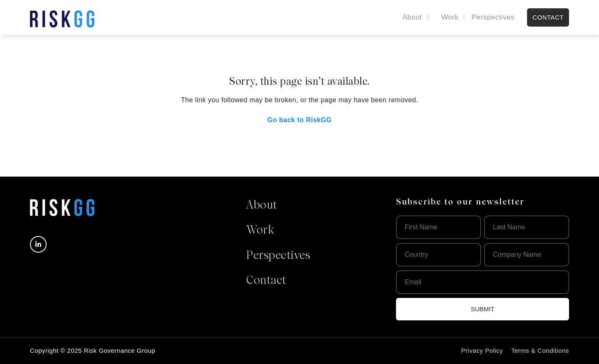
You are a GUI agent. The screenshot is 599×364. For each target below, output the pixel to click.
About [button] (412, 17)
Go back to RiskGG (299, 120)
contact (548, 17)
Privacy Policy (482, 350)
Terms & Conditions (540, 350)
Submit (483, 309)
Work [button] (450, 17)
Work (260, 231)
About (262, 206)
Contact (266, 281)
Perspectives (493, 17)
